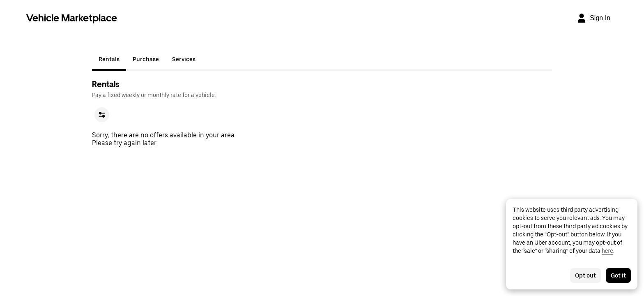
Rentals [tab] (109, 59)
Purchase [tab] (146, 59)
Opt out (585, 275)
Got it (618, 275)
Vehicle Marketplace (72, 18)
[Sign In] (593, 18)
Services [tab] (184, 59)
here (607, 251)
